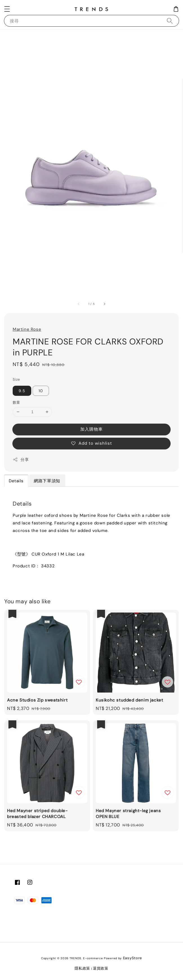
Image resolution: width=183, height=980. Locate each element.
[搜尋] (170, 21)
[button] (7, 9)
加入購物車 (91, 429)
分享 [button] (21, 460)
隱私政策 (82, 968)
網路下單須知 (47, 481)
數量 (16, 402)
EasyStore (132, 958)
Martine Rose (27, 329)
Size (16, 379)
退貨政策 (101, 968)
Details (16, 481)
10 (41, 391)
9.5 (22, 391)
